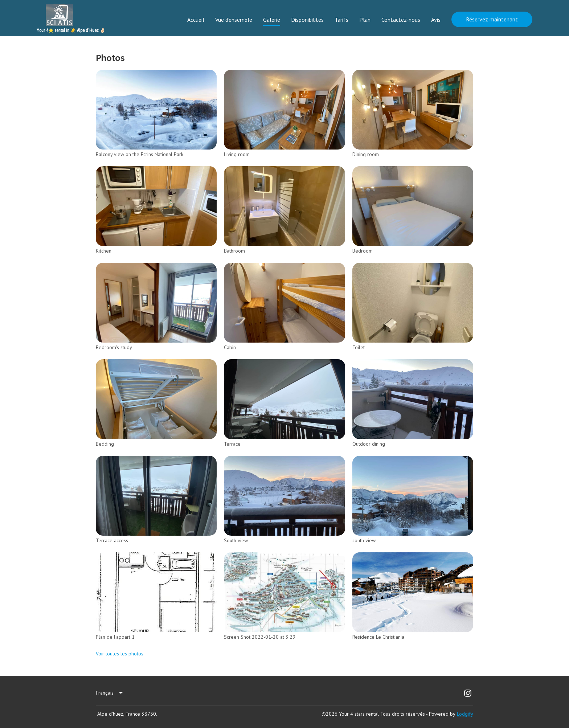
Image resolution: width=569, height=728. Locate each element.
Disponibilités (307, 20)
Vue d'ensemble (234, 20)
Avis (436, 20)
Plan (365, 20)
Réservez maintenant (492, 19)
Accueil (196, 20)
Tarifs (341, 20)
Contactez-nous (401, 20)
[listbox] (110, 693)
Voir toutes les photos (120, 654)
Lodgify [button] (465, 714)
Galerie (272, 20)
